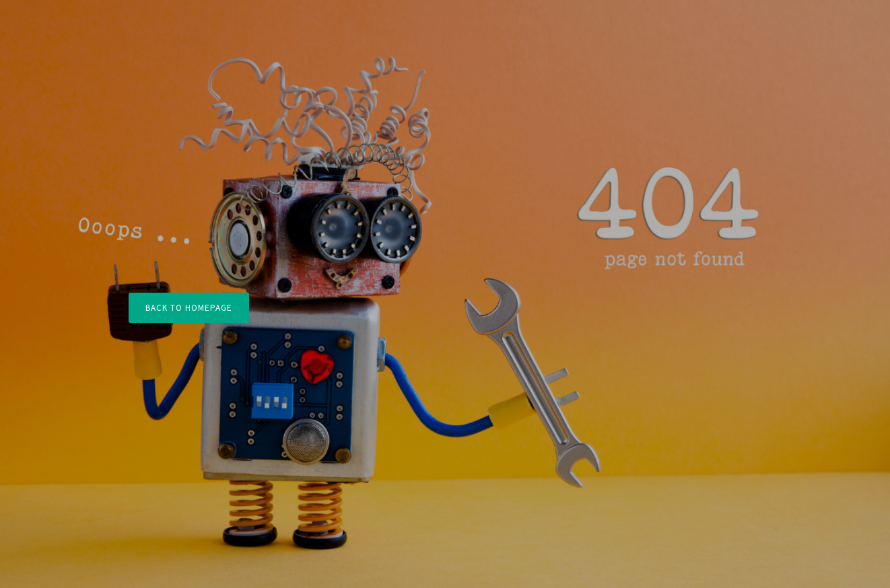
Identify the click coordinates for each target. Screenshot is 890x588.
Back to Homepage (189, 308)
